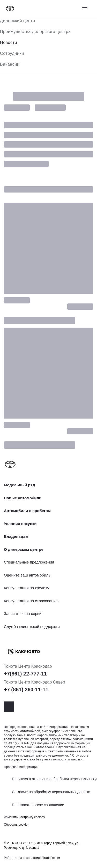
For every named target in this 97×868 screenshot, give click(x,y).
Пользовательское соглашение (38, 805)
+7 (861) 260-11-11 (26, 690)
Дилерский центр (18, 21)
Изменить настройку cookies (24, 817)
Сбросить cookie (16, 825)
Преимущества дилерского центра (35, 32)
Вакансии (10, 64)
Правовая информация (21, 767)
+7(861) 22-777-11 (25, 674)
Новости (9, 42)
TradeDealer (51, 858)
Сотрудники (12, 53)
